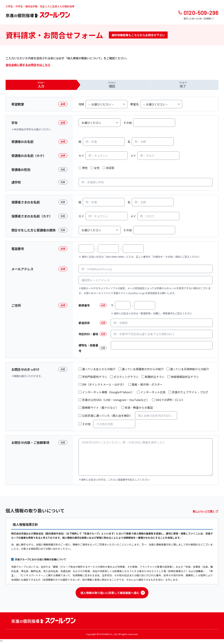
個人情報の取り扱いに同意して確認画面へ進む (113, 593)
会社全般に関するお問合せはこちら (28, 65)
